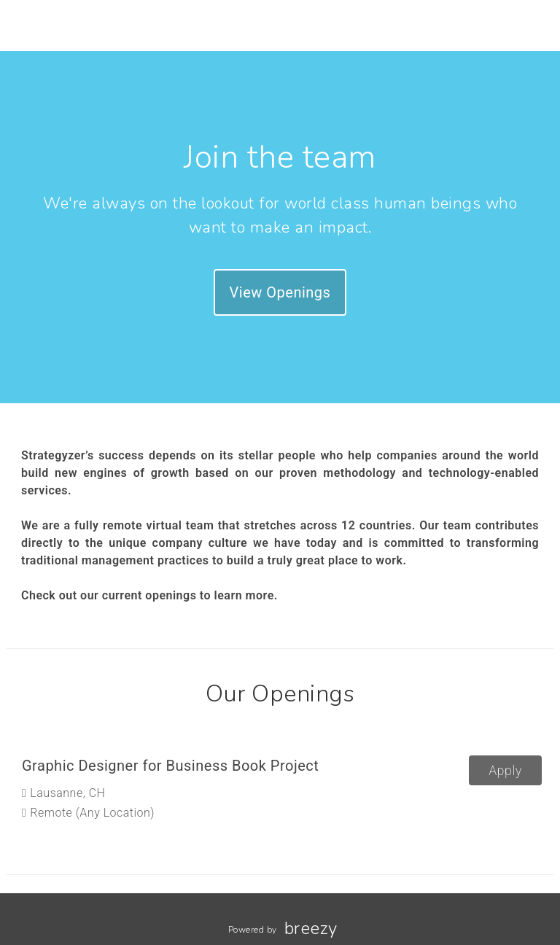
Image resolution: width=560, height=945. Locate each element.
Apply (505, 770)
